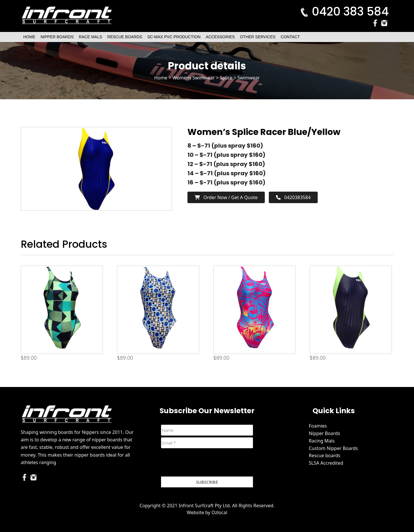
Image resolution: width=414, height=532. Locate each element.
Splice (226, 78)
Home (29, 37)
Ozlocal (220, 512)
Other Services (258, 37)
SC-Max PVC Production (174, 37)
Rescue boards (325, 455)
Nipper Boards (57, 37)
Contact (290, 37)
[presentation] (205, 464)
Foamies (318, 426)
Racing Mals (322, 441)
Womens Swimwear (194, 78)
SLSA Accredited (326, 463)
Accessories (220, 37)
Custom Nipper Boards (333, 448)
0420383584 (293, 197)
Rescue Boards (125, 37)
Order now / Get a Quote (226, 197)
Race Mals (90, 37)
